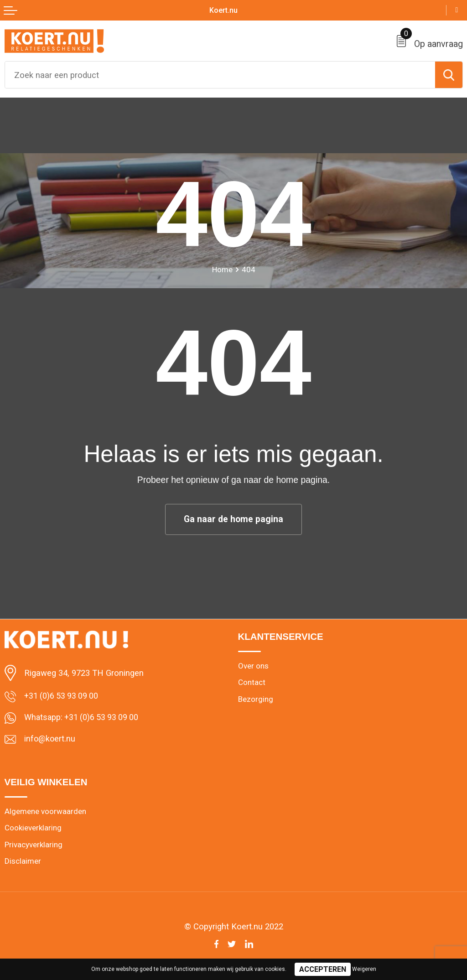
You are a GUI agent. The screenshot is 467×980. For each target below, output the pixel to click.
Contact (252, 683)
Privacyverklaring (34, 846)
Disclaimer (23, 863)
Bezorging (256, 700)
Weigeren (364, 969)
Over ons (253, 666)
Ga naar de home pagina (233, 519)
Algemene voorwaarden (45, 813)
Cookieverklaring (34, 830)
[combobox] (220, 75)
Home (222, 270)
